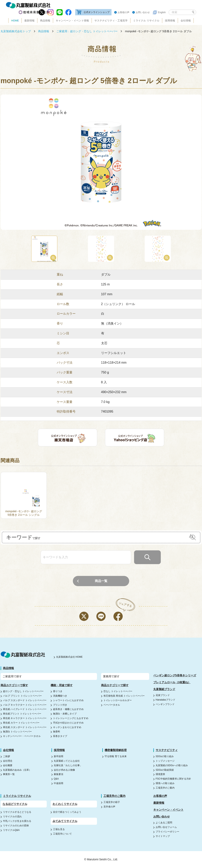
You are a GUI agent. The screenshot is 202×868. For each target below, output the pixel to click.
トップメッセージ (165, 761)
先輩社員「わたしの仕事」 (68, 765)
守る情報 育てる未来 (116, 756)
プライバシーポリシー (167, 832)
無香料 (57, 732)
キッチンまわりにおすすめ (67, 727)
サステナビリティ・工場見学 (111, 21)
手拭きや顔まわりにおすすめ (68, 723)
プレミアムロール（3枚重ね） (172, 682)
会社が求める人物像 (64, 770)
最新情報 (29, 21)
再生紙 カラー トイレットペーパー (21, 723)
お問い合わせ (143, 12)
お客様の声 (123, 12)
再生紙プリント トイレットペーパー (22, 714)
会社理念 (8, 761)
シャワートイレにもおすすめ (68, 700)
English (162, 12)
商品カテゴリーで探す (14, 685)
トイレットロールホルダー (118, 700)
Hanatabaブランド (165, 700)
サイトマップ (163, 836)
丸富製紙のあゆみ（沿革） (17, 770)
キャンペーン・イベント (168, 810)
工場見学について (62, 834)
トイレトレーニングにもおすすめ (71, 718)
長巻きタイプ (60, 736)
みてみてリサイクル (65, 821)
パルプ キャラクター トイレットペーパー (25, 705)
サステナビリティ (167, 750)
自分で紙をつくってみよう (67, 812)
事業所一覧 (9, 774)
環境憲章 (160, 774)
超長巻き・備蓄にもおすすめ (68, 709)
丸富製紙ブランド (164, 689)
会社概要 (8, 765)
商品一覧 (101, 581)
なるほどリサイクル (15, 804)
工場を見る (59, 829)
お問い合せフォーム (166, 827)
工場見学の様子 (112, 802)
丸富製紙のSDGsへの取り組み (172, 765)
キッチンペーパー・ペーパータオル (22, 736)
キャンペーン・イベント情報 (72, 21)
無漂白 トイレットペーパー (17, 732)
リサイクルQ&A (11, 830)
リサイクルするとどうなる (17, 812)
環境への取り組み (165, 783)
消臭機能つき (60, 696)
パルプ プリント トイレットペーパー (22, 696)
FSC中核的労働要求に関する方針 (173, 779)
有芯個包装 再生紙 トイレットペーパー (124, 696)
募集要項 (58, 774)
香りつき (58, 691)
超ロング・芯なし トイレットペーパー (23, 691)
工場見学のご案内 (165, 788)
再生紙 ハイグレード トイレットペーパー (25, 709)
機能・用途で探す (62, 685)
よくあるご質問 (164, 823)
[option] (101, 162)
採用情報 (170, 21)
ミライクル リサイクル (146, 21)
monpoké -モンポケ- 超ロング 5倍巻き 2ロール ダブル (158, 31)
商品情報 (45, 21)
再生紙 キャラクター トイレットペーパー (25, 718)
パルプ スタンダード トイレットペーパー (25, 700)
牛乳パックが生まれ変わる (17, 821)
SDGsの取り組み (165, 756)
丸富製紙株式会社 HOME (69, 657)
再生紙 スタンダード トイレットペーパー (25, 727)
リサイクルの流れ (12, 817)
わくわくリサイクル (65, 804)
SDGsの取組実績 (165, 770)
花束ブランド (163, 695)
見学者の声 (109, 807)
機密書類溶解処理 (116, 750)
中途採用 (58, 783)
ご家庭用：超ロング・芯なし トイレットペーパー (87, 31)
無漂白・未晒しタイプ (65, 714)
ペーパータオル (112, 705)
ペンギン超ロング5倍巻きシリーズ (175, 675)
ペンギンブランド (165, 704)
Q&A (56, 779)
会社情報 (186, 21)
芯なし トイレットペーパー (118, 691)
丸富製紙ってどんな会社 (67, 761)
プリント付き (60, 705)
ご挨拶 (6, 756)
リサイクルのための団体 (16, 826)
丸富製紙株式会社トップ (16, 31)
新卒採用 (58, 756)
